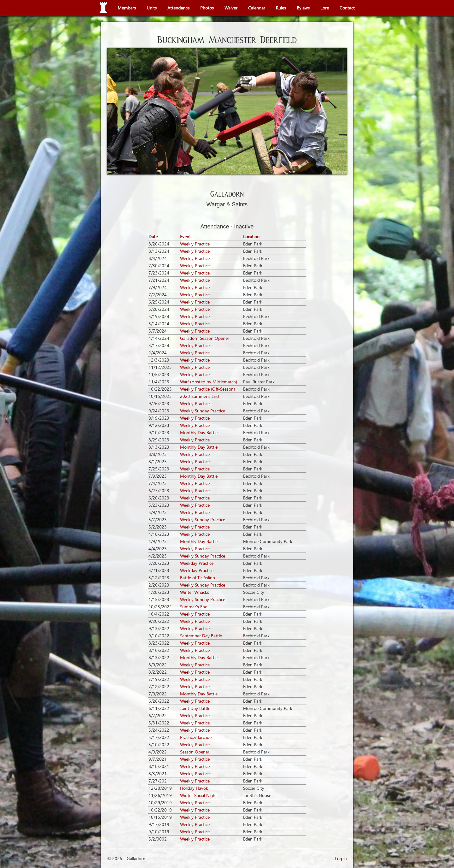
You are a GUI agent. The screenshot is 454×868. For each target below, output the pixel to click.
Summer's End (194, 607)
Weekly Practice (195, 244)
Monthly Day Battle (199, 432)
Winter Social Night (198, 795)
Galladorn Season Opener (205, 338)
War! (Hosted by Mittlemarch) (209, 382)
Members (127, 8)
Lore (325, 8)
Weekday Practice (197, 563)
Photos (207, 8)
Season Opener (195, 752)
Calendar (257, 8)
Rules (281, 8)
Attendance (178, 8)
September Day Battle (201, 636)
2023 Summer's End (199, 396)
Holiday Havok (194, 788)
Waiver (231, 8)
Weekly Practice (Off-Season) (207, 389)
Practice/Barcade (196, 737)
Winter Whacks (195, 592)
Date (153, 236)
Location (251, 236)
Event (185, 236)
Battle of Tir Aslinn (198, 578)
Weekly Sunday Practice (203, 411)
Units (152, 8)
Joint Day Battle (195, 708)
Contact (347, 8)
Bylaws (303, 8)
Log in (341, 858)
